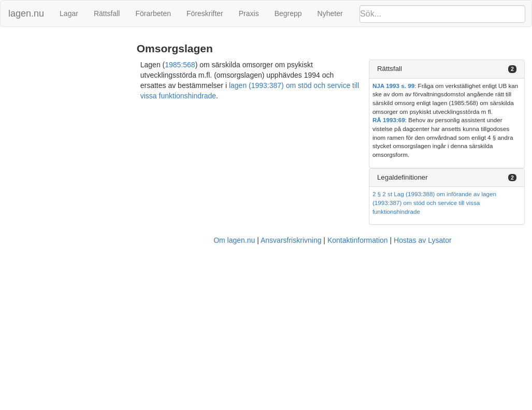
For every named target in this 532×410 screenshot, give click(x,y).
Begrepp (288, 13)
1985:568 (180, 65)
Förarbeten (153, 13)
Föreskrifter (205, 13)
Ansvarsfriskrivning (291, 240)
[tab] (447, 69)
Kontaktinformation (358, 240)
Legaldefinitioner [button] (402, 177)
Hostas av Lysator (423, 240)
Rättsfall (107, 13)
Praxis (249, 13)
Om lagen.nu (234, 240)
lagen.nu (26, 13)
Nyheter (330, 13)
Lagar (69, 13)
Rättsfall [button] (390, 69)
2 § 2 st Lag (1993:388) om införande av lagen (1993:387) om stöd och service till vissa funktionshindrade (434, 202)
